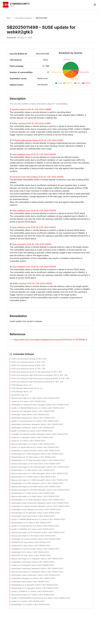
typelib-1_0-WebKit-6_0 (20, 431)
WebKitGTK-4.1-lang (19, 546)
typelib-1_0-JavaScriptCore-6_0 (24, 447)
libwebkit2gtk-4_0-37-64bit (22, 477)
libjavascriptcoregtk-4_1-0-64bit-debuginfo (28, 480)
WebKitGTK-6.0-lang (19, 542)
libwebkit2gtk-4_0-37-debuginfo (24, 513)
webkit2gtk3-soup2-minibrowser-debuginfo (28, 503)
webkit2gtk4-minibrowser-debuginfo (26, 424)
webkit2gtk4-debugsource (22, 418)
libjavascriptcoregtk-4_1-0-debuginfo (26, 559)
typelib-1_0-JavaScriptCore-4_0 (24, 526)
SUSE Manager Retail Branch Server (25, 388)
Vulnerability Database (23, 18)
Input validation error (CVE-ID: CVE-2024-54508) (34, 267)
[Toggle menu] (95, 5)
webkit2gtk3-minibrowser (21, 562)
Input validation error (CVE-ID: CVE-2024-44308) (34, 154)
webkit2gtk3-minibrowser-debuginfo (26, 568)
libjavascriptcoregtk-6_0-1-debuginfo (26, 572)
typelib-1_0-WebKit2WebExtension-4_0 (27, 519)
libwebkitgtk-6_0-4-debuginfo (23, 585)
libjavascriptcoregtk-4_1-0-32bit (24, 398)
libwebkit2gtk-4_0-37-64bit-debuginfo (26, 500)
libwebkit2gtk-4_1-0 (19, 605)
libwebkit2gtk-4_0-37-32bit (22, 457)
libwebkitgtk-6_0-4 (19, 552)
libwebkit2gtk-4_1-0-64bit (21, 493)
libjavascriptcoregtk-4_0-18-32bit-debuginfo (29, 467)
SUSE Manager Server (20, 392)
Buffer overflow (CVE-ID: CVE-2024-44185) (31, 123)
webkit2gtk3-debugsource (22, 578)
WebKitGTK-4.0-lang (19, 555)
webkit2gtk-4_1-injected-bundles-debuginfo (28, 405)
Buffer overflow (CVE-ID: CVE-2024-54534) (32, 284)
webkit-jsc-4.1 (17, 441)
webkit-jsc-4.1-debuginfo (21, 565)
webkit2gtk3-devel (19, 414)
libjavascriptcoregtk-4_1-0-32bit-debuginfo (28, 473)
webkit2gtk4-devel (19, 582)
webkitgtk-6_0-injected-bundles (24, 549)
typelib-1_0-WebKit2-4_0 (21, 529)
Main (9, 18)
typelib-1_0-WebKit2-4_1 (21, 591)
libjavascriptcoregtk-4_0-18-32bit (24, 464)
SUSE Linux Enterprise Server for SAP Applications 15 (32, 372)
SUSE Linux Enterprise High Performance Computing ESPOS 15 (36, 378)
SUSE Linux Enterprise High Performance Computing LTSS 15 (35, 375)
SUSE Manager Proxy (20, 385)
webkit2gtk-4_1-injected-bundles (24, 451)
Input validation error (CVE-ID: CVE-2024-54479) (34, 210)
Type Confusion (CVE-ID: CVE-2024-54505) (32, 244)
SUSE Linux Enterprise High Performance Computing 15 (33, 382)
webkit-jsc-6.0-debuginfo (21, 411)
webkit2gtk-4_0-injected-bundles (24, 539)
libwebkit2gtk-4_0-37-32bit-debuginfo (26, 460)
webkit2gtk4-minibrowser (21, 428)
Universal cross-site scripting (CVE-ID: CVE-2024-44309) (38, 177)
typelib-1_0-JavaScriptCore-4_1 (23, 421)
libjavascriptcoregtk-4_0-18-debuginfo (26, 532)
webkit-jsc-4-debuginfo (21, 437)
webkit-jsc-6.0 (17, 401)
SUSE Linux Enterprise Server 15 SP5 (26, 362)
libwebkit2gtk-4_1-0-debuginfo (23, 588)
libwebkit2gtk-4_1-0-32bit (21, 470)
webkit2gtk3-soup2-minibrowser (24, 575)
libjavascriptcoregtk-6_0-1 (21, 595)
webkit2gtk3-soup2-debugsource (24, 510)
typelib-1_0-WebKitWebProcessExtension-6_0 (29, 598)
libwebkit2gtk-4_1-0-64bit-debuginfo (26, 483)
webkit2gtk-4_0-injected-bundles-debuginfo (29, 506)
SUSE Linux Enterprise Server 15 (24, 369)
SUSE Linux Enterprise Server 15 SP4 (26, 365)
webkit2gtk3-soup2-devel (21, 516)
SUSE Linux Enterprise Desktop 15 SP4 (26, 359)
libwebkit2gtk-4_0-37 (20, 523)
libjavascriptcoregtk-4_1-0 (21, 444)
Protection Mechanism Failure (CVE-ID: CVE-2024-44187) (38, 140)
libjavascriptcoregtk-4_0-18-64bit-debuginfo (29, 490)
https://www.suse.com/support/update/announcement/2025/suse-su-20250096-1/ (50, 340)
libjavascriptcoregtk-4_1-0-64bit (24, 496)
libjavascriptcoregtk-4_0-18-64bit (24, 487)
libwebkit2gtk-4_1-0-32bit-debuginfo (26, 454)
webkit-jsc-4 (16, 601)
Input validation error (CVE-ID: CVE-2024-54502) (34, 227)
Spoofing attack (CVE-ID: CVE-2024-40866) (31, 109)
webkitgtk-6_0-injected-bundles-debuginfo (28, 434)
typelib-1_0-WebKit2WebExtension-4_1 (26, 408)
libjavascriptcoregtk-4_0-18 (22, 536)
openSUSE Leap (18, 395)
